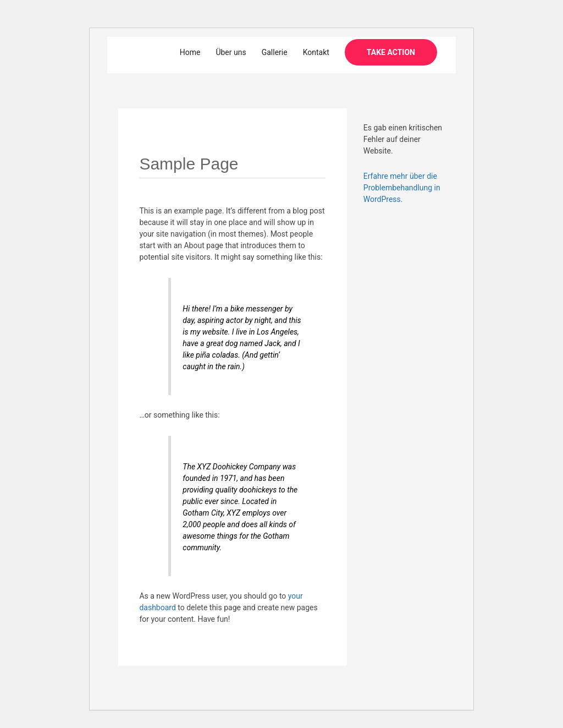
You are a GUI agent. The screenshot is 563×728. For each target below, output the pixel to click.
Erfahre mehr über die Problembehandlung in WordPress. (402, 188)
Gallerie (275, 52)
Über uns (231, 52)
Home (190, 52)
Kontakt (316, 52)
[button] (391, 52)
